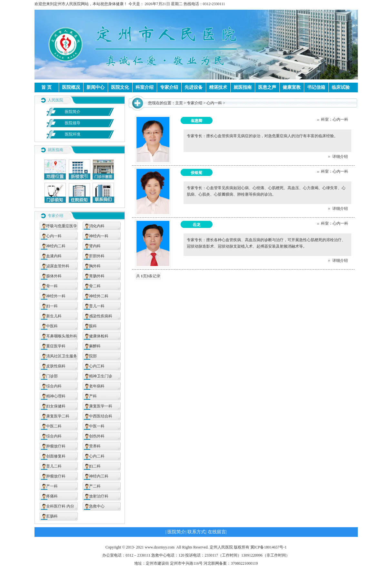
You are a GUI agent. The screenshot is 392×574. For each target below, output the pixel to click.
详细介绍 (338, 157)
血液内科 (54, 256)
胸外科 (95, 266)
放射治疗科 (99, 496)
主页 (179, 103)
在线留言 (217, 532)
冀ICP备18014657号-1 (269, 547)
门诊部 (52, 376)
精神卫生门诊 (101, 376)
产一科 (52, 486)
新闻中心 (95, 87)
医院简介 (73, 112)
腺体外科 (54, 276)
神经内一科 (99, 236)
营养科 (95, 446)
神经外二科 (99, 296)
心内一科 (54, 236)
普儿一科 (97, 306)
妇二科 (95, 466)
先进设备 (194, 87)
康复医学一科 (101, 406)
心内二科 (97, 456)
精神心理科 (56, 396)
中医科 (52, 326)
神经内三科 (99, 476)
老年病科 (97, 386)
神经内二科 (56, 246)
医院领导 (73, 123)
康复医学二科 (58, 416)
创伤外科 (97, 436)
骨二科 (95, 286)
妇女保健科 (56, 406)
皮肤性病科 (56, 366)
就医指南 (243, 87)
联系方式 (196, 532)
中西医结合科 (101, 416)
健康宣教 (292, 87)
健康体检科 (99, 336)
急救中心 (97, 506)
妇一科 (52, 306)
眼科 (93, 326)
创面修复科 (56, 456)
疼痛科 (52, 496)
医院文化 (120, 87)
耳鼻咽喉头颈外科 (62, 336)
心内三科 (97, 366)
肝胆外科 (97, 256)
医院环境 (73, 134)
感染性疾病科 (101, 316)
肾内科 (95, 246)
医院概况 (71, 87)
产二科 (95, 486)
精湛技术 (218, 87)
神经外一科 (56, 296)
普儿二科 (54, 466)
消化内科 (97, 226)
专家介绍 (169, 87)
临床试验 (341, 87)
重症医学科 (56, 346)
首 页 (46, 87)
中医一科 (97, 426)
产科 (93, 396)
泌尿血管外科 (58, 266)
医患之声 (267, 87)
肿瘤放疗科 (56, 446)
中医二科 (54, 426)
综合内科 (54, 386)
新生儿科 (54, 316)
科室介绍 (145, 87)
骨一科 (52, 286)
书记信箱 (316, 87)
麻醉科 (95, 346)
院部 (93, 356)
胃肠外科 (97, 276)
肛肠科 (52, 516)
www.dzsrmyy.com (160, 547)
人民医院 (55, 100)
